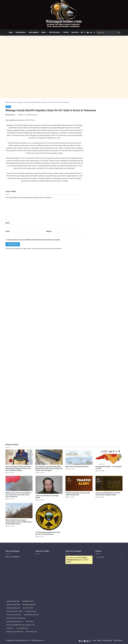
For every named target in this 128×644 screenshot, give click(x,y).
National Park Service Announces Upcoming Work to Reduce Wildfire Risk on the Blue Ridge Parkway (19, 522)
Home (11, 32)
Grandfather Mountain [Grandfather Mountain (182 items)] (31, 615)
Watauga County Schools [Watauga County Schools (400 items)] (15, 632)
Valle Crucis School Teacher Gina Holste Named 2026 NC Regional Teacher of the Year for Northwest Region (18, 468)
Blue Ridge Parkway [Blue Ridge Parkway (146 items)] (13, 608)
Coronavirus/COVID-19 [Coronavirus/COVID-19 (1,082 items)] (15, 611)
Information (20, 32)
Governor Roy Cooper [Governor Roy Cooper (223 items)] (14, 615)
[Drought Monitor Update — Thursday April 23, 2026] (109, 457)
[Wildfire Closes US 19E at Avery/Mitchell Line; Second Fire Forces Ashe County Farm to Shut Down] (19, 483)
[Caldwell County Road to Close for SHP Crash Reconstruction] (79, 483)
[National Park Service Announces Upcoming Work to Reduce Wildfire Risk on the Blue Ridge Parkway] (19, 511)
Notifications (54, 32)
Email (8, 231)
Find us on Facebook (12, 557)
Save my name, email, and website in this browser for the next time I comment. (34, 240)
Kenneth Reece (11, 115)
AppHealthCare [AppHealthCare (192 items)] (28, 601)
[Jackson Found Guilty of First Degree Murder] (49, 485)
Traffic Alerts (118, 640)
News (43, 32)
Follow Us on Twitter (42, 551)
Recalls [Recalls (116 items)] (10, 628)
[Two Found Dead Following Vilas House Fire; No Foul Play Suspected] (49, 517)
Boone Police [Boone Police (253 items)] (28, 608)
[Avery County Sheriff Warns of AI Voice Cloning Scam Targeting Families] (109, 483)
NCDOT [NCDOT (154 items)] (30, 621)
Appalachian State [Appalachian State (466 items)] (13, 601)
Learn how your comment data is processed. (47, 249)
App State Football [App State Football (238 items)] (13, 605)
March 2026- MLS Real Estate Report (77, 467)
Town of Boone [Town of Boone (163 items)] (22, 628)
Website (49, 231)
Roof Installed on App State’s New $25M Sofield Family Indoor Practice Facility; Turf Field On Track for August (49, 468)
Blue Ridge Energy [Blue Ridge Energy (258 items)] (29, 605)
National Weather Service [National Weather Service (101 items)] (15, 621)
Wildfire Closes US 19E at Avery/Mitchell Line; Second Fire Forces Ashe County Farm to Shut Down (18, 495)
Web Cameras (34, 32)
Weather (75, 32)
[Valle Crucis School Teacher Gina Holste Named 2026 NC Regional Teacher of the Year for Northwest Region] (19, 457)
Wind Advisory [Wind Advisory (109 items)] (31, 632)
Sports (66, 32)
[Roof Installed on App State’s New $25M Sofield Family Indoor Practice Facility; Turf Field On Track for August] (49, 457)
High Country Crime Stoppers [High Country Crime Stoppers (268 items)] (16, 618)
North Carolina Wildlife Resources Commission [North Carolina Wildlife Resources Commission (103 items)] (21, 625)
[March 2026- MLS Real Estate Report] (79, 457)
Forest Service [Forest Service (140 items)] (31, 611)
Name (8, 223)
